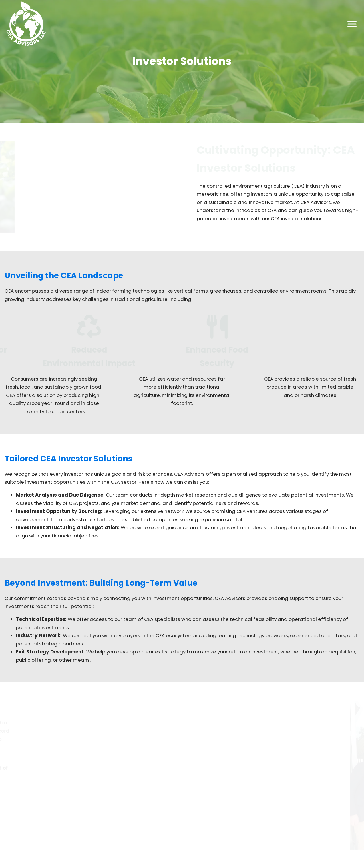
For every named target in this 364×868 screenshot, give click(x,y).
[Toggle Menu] (352, 24)
